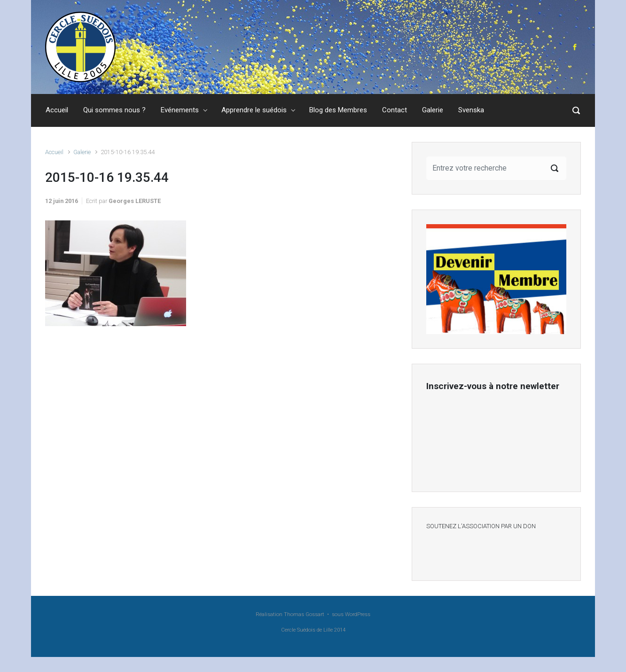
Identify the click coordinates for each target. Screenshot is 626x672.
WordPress (358, 614)
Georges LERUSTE (135, 201)
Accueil (54, 152)
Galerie (82, 152)
